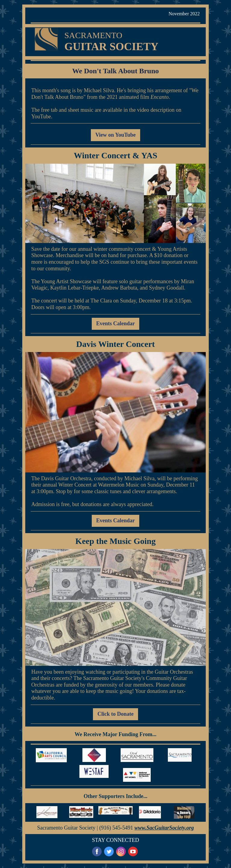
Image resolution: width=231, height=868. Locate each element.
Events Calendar (116, 323)
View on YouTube (115, 135)
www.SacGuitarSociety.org (164, 828)
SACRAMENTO (93, 35)
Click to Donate (115, 714)
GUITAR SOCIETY (111, 47)
